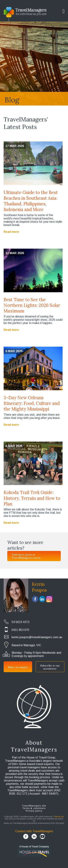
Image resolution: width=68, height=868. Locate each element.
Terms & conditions (34, 808)
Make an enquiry (18, 667)
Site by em (59, 817)
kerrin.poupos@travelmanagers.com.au (37, 637)
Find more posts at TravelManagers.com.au (26, 556)
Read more (11, 232)
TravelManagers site (34, 806)
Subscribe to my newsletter (50, 667)
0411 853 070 (20, 630)
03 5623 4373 (20, 622)
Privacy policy (34, 811)
